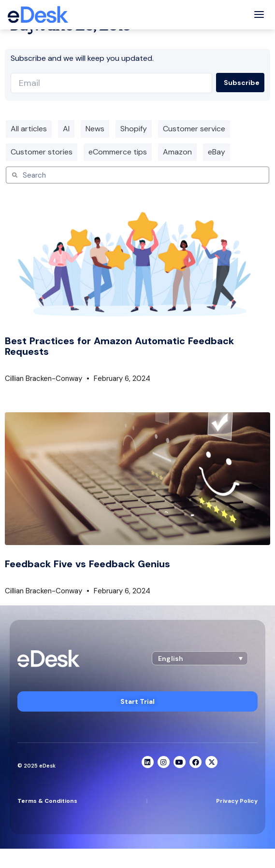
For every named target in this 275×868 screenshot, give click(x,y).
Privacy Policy (237, 801)
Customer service (194, 129)
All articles (29, 129)
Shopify (134, 129)
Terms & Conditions (47, 801)
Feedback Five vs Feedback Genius (87, 564)
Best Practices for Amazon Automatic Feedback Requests (119, 346)
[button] (200, 658)
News (95, 129)
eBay (217, 152)
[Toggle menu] (259, 15)
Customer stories (42, 152)
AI (66, 129)
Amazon (177, 152)
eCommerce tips (118, 152)
